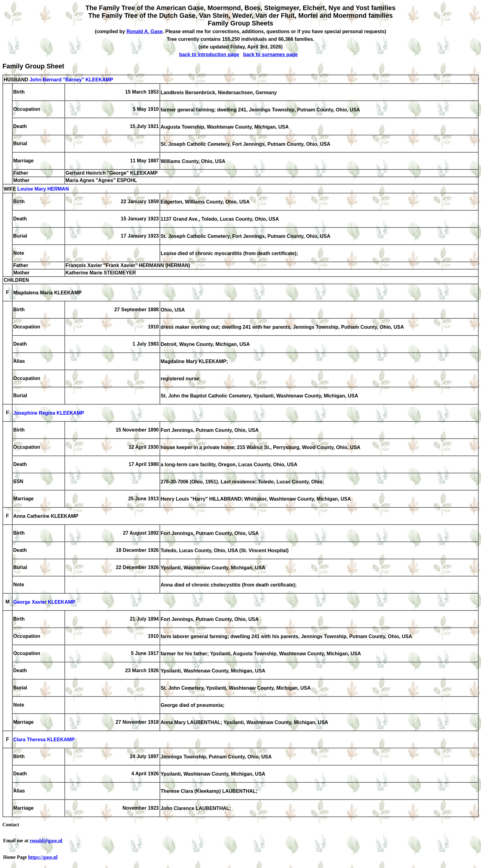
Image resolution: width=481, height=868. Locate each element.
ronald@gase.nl (46, 841)
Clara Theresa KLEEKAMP (44, 740)
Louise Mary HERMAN (43, 189)
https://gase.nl (43, 857)
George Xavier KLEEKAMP (44, 602)
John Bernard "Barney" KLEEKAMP (71, 80)
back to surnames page (271, 54)
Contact (11, 825)
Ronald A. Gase (144, 31)
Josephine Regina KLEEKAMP (49, 413)
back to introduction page (209, 54)
